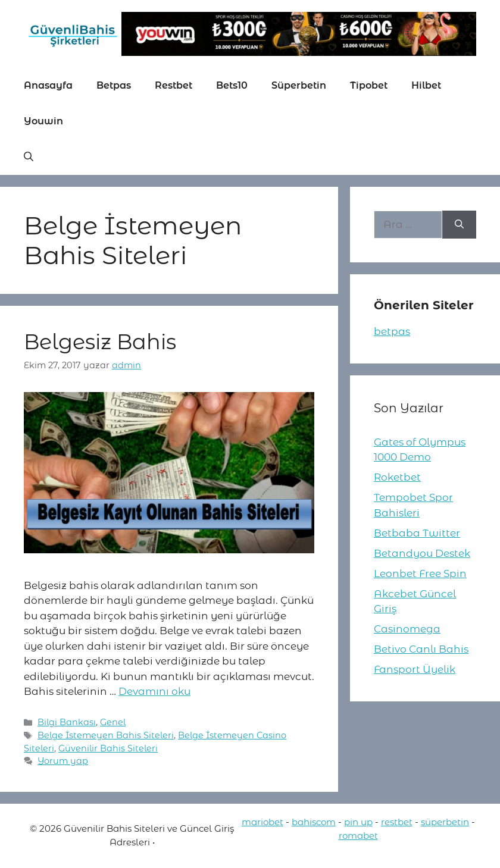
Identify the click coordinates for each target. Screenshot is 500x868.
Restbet (174, 85)
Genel (113, 722)
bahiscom (314, 822)
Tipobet (369, 85)
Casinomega (407, 629)
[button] (29, 157)
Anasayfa (48, 85)
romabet (358, 836)
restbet (397, 822)
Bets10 (232, 85)
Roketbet (397, 477)
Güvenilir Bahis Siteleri (108, 748)
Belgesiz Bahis (100, 342)
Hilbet (426, 85)
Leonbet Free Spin (420, 574)
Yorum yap (63, 761)
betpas (392, 331)
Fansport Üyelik (415, 669)
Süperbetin (299, 85)
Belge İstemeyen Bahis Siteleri (106, 735)
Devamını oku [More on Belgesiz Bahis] (154, 691)
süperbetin (445, 822)
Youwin (43, 121)
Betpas (114, 85)
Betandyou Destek (422, 553)
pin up (358, 822)
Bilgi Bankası (67, 722)
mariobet (262, 822)
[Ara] (459, 225)
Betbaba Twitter (417, 533)
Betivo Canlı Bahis (421, 649)
